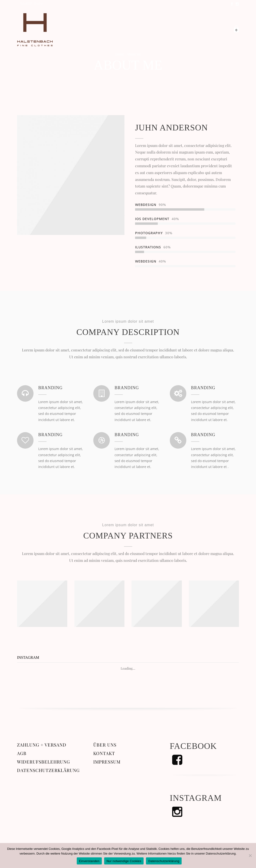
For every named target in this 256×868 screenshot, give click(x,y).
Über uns (105, 745)
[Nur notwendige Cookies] (250, 855)
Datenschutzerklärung (48, 771)
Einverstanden (89, 861)
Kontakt (104, 754)
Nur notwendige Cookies (124, 861)
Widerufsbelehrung (43, 762)
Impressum (107, 762)
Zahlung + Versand (42, 745)
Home (120, 54)
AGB (22, 754)
